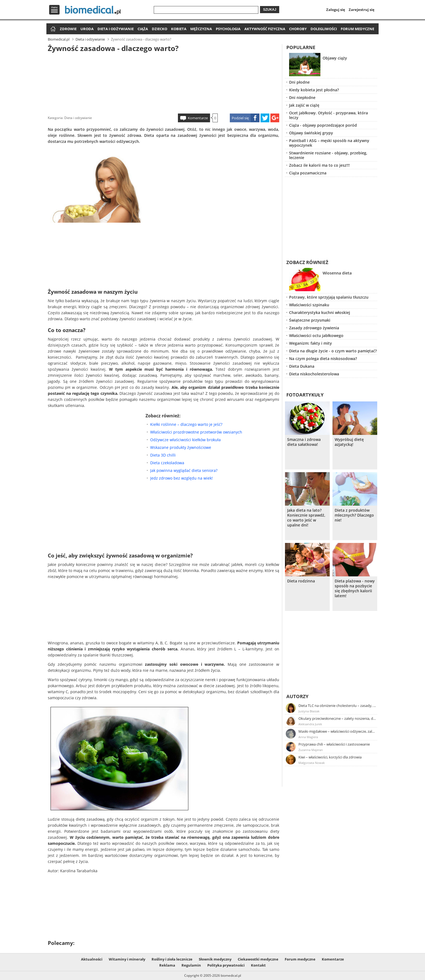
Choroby (298, 29)
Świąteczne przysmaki (310, 320)
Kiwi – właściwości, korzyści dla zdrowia (330, 757)
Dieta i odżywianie (116, 29)
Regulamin (191, 965)
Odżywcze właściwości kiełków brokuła (185, 440)
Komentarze (198, 118)
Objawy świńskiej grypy (311, 133)
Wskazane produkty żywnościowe (181, 447)
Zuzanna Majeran (311, 750)
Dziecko (160, 29)
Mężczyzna (201, 29)
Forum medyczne (357, 29)
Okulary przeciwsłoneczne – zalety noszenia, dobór (337, 718)
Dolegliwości (324, 29)
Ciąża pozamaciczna (308, 173)
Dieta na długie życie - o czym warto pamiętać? (333, 351)
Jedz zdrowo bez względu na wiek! (181, 478)
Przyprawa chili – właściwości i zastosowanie (334, 744)
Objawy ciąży (335, 58)
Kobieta (179, 29)
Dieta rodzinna (301, 581)
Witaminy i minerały (127, 959)
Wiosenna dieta (337, 273)
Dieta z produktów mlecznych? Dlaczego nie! (354, 515)
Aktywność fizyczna (265, 29)
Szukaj (270, 10)
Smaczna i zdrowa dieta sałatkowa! (304, 442)
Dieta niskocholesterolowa (314, 374)
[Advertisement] (164, 82)
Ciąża (143, 29)
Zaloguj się (336, 10)
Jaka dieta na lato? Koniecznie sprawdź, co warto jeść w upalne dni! (306, 518)
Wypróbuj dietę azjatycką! (349, 442)
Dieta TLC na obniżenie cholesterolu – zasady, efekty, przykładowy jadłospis (337, 706)
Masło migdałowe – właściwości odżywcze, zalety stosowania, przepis (337, 731)
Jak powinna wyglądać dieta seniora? (184, 470)
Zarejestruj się (362, 10)
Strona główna (52, 29)
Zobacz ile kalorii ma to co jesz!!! (319, 165)
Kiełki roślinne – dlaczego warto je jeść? (186, 424)
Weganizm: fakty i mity (311, 343)
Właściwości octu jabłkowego (316, 335)
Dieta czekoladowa (167, 463)
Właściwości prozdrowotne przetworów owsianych (196, 432)
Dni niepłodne (302, 97)
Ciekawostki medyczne (258, 959)
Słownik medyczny (215, 959)
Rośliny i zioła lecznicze (172, 959)
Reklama (167, 965)
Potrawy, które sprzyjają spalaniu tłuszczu (329, 297)
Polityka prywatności (226, 965)
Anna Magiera (308, 737)
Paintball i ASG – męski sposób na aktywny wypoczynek (329, 143)
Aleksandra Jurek (310, 724)
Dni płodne (299, 82)
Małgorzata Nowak (312, 763)
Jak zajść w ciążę (304, 105)
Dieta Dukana (302, 366)
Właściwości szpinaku (309, 305)
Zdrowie (68, 29)
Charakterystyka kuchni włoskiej (320, 312)
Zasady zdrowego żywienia (314, 328)
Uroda (87, 29)
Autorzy (297, 696)
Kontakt (258, 965)
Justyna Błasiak (309, 711)
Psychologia (228, 29)
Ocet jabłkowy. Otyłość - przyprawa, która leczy (328, 115)
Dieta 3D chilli (163, 455)
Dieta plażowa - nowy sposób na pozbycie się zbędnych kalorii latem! (355, 588)
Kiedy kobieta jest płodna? (314, 90)
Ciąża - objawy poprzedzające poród (323, 125)
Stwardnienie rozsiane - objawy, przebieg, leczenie (328, 155)
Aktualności (92, 959)
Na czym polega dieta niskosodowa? (323, 359)
